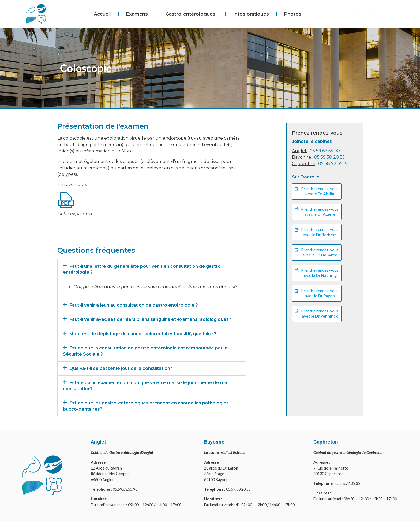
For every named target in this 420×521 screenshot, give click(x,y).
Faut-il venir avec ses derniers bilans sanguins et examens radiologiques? (150, 319)
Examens (138, 14)
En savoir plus (72, 185)
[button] (152, 269)
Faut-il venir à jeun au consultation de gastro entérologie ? (134, 305)
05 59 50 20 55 (329, 157)
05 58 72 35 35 (333, 164)
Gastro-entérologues (192, 14)
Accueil (102, 14)
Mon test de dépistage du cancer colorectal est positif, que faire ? (143, 334)
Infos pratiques (251, 14)
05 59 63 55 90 (325, 151)
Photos (293, 14)
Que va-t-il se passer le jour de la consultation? (121, 368)
